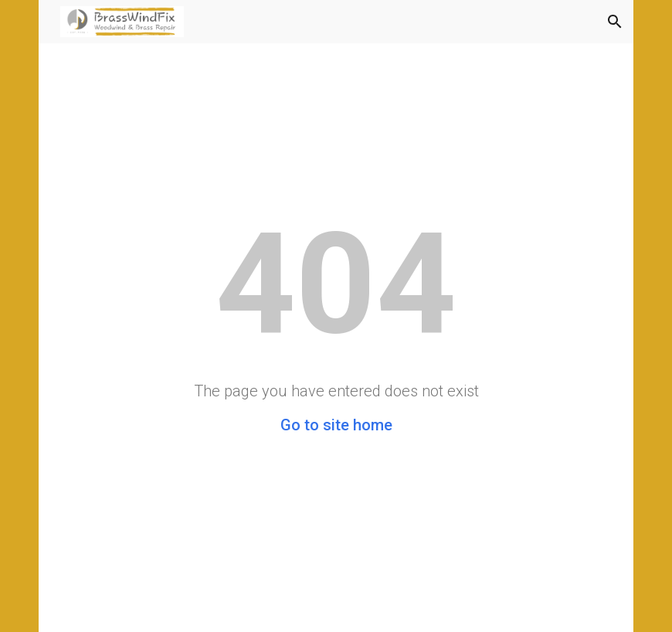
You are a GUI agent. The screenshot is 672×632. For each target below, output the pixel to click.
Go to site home (336, 425)
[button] (615, 22)
